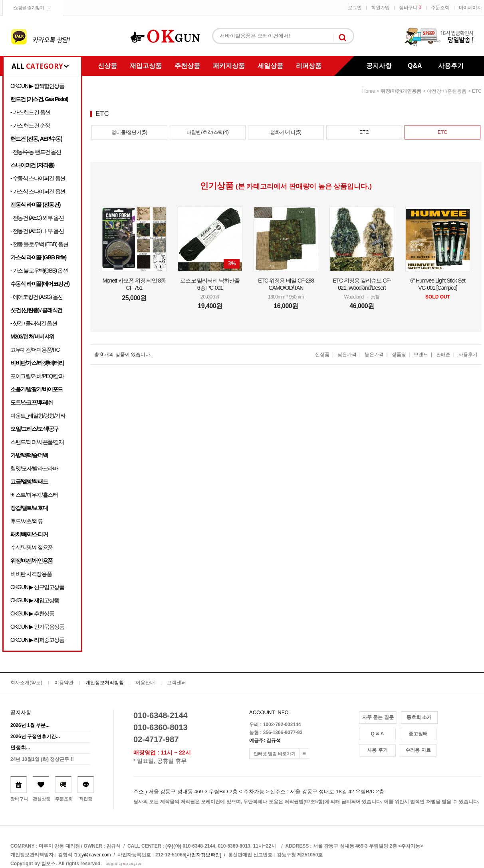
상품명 (399, 354)
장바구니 (410, 8)
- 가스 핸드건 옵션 (30, 112)
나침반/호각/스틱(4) (207, 132)
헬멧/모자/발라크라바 (34, 468)
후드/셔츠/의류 (27, 521)
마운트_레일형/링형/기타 (38, 416)
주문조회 (440, 8)
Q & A (378, 734)
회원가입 (380, 8)
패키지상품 (229, 66)
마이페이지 (470, 8)
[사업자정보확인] (203, 855)
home (369, 91)
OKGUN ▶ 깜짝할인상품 (37, 86)
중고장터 (418, 734)
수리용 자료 (418, 750)
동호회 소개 (419, 717)
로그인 (355, 8)
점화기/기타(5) (286, 132)
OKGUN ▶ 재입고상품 (35, 600)
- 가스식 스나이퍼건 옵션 (38, 191)
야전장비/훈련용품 (447, 91)
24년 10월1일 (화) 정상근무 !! (42, 759)
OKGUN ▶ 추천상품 (32, 613)
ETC (477, 91)
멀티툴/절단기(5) (129, 132)
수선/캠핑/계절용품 (32, 547)
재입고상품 (146, 66)
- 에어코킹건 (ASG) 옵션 (37, 297)
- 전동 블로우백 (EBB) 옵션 (39, 244)
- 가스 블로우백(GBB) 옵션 (39, 271)
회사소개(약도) (26, 683)
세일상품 (270, 66)
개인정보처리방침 (105, 683)
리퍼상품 (309, 66)
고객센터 (177, 683)
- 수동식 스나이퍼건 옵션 (38, 178)
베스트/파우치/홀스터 (34, 495)
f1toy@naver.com (92, 855)
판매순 (443, 354)
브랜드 (421, 354)
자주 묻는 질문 (378, 717)
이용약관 (64, 683)
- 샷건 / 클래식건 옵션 (34, 323)
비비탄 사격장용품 (31, 574)
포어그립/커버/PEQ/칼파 (37, 376)
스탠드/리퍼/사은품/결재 (37, 442)
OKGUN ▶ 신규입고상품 (37, 587)
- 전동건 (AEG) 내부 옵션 (37, 231)
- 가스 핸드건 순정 (30, 125)
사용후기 (451, 66)
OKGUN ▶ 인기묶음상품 (37, 627)
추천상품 (187, 66)
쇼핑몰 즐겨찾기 (29, 8)
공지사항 (379, 66)
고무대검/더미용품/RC (35, 350)
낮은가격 (347, 354)
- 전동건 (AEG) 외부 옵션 (37, 218)
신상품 (107, 66)
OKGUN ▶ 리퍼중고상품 (37, 640)
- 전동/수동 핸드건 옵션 (36, 152)
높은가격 (374, 354)
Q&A (415, 66)
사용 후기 (377, 750)
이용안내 (145, 683)
